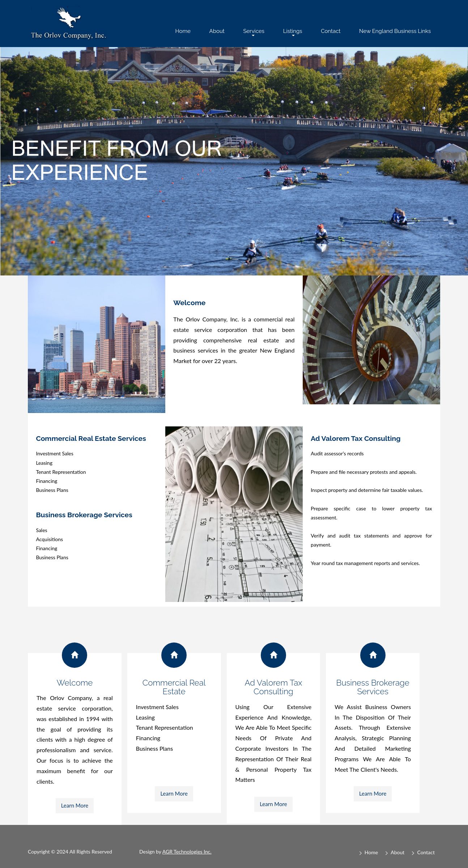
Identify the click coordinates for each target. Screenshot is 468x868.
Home (183, 31)
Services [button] (254, 32)
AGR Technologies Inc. (187, 852)
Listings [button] (293, 32)
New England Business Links (395, 31)
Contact (331, 31)
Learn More (75, 805)
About (217, 31)
